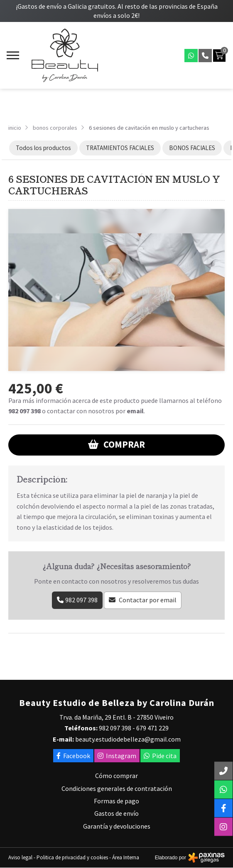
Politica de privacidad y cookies (72, 857)
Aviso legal (20, 857)
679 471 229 (152, 728)
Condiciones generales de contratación (117, 788)
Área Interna (126, 857)
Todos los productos (43, 148)
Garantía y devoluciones (117, 826)
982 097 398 (25, 411)
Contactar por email (148, 600)
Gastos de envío (116, 813)
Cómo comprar (116, 776)
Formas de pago (116, 801)
